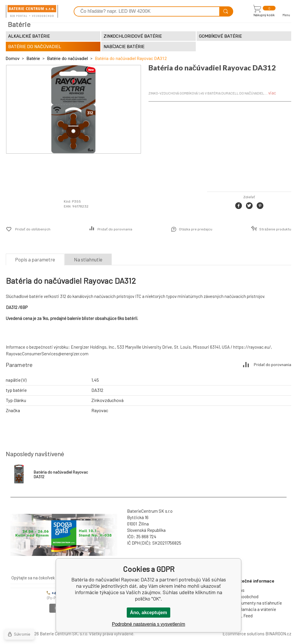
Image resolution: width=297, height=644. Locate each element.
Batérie (33, 59)
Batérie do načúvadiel (68, 59)
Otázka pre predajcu (196, 229)
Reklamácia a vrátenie (255, 609)
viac (272, 93)
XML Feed (243, 616)
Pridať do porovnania (115, 229)
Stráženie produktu (275, 229)
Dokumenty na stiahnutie (258, 603)
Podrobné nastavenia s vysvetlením (149, 624)
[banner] (32, 11)
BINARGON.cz (278, 634)
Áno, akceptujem (148, 613)
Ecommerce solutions (243, 634)
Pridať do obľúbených (33, 229)
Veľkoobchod (246, 596)
